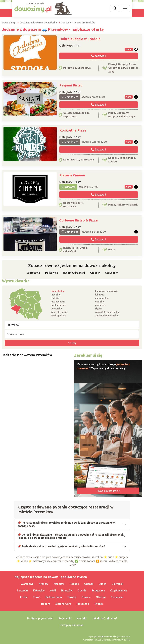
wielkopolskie (58, 316)
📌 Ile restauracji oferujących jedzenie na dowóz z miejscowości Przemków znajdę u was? (66, 524)
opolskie (100, 302)
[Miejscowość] (72, 325)
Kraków (44, 584)
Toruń (37, 597)
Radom (46, 604)
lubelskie (56, 295)
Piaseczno (83, 604)
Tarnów (72, 597)
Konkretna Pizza (73, 130)
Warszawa (27, 584)
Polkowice (52, 273)
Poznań (74, 584)
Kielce (24, 597)
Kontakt (82, 618)
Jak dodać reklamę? (105, 618)
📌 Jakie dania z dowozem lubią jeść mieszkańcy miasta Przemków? (61, 546)
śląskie (99, 309)
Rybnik (99, 604)
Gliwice (86, 597)
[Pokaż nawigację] (125, 8)
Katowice (39, 590)
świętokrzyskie (59, 312)
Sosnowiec (118, 597)
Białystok (118, 584)
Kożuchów (111, 273)
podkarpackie (58, 305)
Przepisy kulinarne (72, 625)
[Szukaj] (115, 8)
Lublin (103, 584)
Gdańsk (89, 584)
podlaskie (100, 305)
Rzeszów (67, 590)
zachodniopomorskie (107, 316)
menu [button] (129, 49)
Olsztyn (101, 597)
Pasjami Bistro (71, 85)
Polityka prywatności (40, 618)
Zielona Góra (63, 604)
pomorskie (57, 309)
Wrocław (59, 584)
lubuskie (100, 295)
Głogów (95, 273)
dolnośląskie (58, 291)
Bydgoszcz (98, 590)
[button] (136, 49)
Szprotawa (33, 273)
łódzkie (55, 298)
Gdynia (82, 590)
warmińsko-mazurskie (107, 312)
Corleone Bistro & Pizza (78, 220)
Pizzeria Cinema (72, 175)
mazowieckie (58, 302)
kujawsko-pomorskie (107, 291)
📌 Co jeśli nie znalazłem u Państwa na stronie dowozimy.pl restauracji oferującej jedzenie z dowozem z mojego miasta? (70, 536)
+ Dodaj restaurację (108, 491)
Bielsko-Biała (54, 597)
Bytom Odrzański (74, 273)
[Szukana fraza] (72, 334)
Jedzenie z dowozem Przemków (27, 355)
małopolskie (102, 298)
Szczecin (22, 590)
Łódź (53, 590)
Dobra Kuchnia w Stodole (80, 39)
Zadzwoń (99, 56)
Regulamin (65, 618)
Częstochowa (119, 590)
